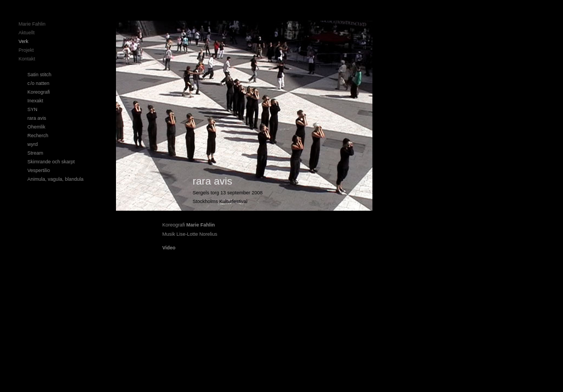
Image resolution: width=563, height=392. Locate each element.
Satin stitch (39, 75)
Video (169, 248)
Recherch (38, 136)
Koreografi (39, 92)
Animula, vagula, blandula (55, 179)
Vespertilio (39, 170)
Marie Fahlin (32, 24)
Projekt (26, 50)
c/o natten (38, 83)
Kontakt (27, 59)
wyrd (32, 144)
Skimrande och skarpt (51, 162)
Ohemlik (36, 127)
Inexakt (35, 101)
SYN (32, 109)
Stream (35, 153)
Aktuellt (27, 33)
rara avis (37, 118)
